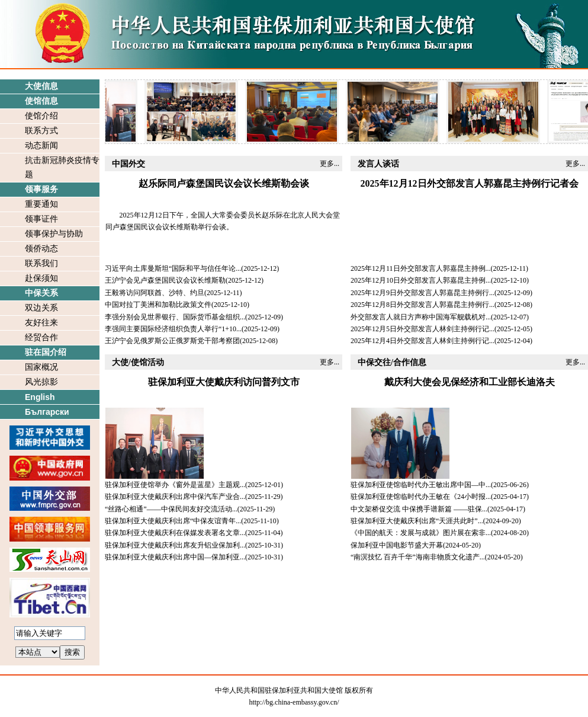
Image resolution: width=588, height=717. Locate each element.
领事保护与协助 (54, 234)
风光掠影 (41, 382)
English (40, 397)
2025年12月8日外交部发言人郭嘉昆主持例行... (422, 305)
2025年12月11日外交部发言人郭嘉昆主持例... (421, 268)
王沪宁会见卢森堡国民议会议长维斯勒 (165, 280)
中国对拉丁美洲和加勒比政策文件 (158, 305)
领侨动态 (41, 249)
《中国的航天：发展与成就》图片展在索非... (421, 533)
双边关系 (41, 308)
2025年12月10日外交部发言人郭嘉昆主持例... (421, 280)
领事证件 (41, 219)
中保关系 (41, 293)
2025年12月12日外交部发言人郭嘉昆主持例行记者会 (470, 183)
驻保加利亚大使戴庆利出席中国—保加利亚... (175, 557)
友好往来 (41, 323)
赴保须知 (41, 278)
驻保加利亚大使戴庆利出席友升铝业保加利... (175, 545)
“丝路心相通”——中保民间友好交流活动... (171, 509)
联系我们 (41, 263)
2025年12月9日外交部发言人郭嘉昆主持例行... (422, 293)
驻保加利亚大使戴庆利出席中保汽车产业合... (175, 497)
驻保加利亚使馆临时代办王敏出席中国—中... (421, 485)
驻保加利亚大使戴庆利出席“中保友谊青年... (173, 521)
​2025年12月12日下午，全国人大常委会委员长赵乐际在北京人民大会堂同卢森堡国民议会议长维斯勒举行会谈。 (223, 221)
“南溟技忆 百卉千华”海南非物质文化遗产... (418, 557)
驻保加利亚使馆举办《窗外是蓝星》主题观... (175, 485)
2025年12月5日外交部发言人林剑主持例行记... (422, 329)
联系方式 (41, 131)
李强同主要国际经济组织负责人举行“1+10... (173, 329)
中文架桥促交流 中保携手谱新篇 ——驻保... (419, 509)
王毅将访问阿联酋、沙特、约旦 (155, 293)
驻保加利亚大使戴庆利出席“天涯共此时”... (417, 521)
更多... (330, 164)
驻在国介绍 (46, 352)
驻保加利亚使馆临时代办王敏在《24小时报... (421, 497)
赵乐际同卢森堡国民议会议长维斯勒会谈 (224, 183)
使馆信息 (41, 101)
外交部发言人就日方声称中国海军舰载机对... (421, 317)
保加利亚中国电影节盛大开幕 (397, 545)
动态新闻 (41, 145)
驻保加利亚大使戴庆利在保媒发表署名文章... (175, 533)
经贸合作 (41, 337)
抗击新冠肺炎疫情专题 (62, 167)
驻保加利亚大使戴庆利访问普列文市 (224, 382)
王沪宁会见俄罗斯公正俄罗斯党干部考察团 (172, 341)
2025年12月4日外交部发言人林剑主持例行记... (422, 341)
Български (47, 412)
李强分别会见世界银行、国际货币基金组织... (175, 317)
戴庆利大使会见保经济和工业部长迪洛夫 (470, 382)
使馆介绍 (41, 116)
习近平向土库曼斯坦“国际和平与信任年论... (173, 268)
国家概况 (41, 367)
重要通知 (41, 204)
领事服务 (41, 189)
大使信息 (41, 86)
